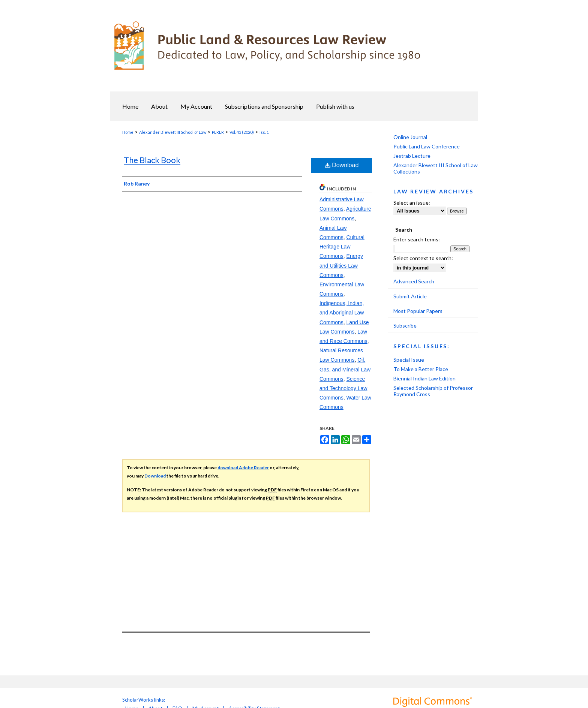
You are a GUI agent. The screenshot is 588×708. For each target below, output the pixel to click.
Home (128, 132)
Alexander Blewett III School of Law (173, 132)
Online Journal (410, 137)
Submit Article (410, 296)
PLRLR (218, 132)
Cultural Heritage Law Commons (342, 247)
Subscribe (405, 326)
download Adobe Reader (243, 468)
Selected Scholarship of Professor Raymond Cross (433, 391)
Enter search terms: (417, 239)
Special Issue (409, 360)
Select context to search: (423, 258)
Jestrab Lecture (412, 156)
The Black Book (152, 160)
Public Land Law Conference (427, 146)
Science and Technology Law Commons (343, 388)
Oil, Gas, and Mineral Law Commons (345, 369)
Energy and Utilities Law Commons (341, 265)
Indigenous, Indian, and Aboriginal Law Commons (342, 313)
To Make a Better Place (421, 369)
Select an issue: (412, 203)
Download (342, 165)
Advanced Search (414, 281)
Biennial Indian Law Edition (424, 378)
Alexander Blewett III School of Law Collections (436, 168)
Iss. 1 (264, 132)
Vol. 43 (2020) (242, 132)
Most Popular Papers (418, 311)
